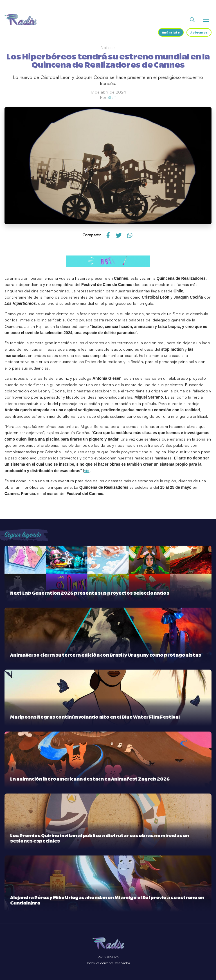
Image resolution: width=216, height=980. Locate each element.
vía (87, 471)
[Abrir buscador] (192, 20)
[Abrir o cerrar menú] (206, 20)
